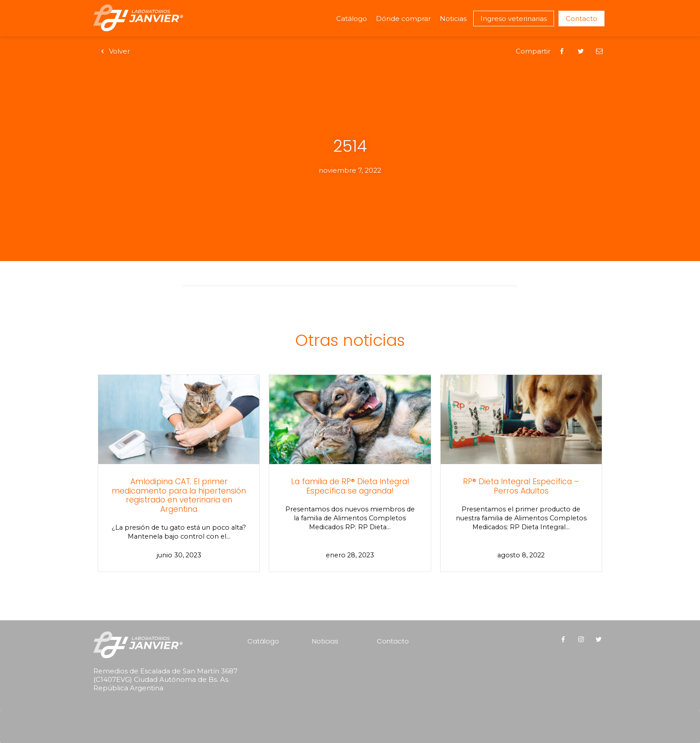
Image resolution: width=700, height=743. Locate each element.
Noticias (453, 19)
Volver (114, 51)
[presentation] (150, 714)
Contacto (581, 19)
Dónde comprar (403, 19)
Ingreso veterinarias (514, 19)
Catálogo (352, 19)
